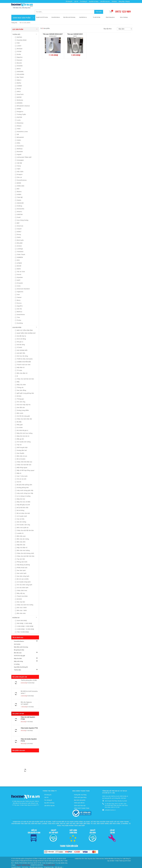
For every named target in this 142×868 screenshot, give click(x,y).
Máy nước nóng (18, 655)
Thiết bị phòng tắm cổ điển (29, 674)
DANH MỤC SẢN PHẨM (23, 12)
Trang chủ (14, 17)
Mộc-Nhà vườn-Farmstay (21, 641)
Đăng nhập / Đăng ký (124, 1)
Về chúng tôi (69, 1)
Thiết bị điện (18, 664)
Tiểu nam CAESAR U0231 (75, 28)
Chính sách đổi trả (79, 797)
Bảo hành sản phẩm (80, 794)
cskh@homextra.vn (110, 804)
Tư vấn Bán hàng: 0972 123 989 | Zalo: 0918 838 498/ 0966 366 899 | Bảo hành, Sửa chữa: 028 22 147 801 (116, 800)
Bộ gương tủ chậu (19, 644)
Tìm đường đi (84, 1)
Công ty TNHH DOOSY (49, 859)
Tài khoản (114, 1)
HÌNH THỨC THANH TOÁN (82, 802)
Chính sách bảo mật (80, 800)
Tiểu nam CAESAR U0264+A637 (53, 28)
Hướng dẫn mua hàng (80, 789)
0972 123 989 (123, 6)
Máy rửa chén (18, 653)
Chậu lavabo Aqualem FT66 (29, 722)
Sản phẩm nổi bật (18, 708)
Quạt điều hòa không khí (21, 661)
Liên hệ (76, 1)
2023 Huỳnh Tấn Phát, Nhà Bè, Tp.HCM (116, 795)
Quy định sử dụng (94, 1)
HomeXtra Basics (19, 635)
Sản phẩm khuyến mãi (20, 671)
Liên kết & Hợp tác (105, 1)
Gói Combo (17, 638)
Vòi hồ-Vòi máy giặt (19, 650)
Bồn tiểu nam (18, 647)
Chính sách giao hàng (80, 791)
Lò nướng (17, 658)
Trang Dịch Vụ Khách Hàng (23, 859)
